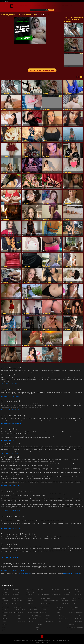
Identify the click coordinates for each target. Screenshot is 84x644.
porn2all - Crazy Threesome (34, 602)
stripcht (4, 622)
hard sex (33, 622)
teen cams (5, 618)
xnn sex (15, 603)
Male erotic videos (43, 588)
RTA (39, 639)
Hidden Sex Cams (30, 590)
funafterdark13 (74, 609)
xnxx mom (44, 609)
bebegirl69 (29, 591)
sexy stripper (79, 622)
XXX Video (18, 611)
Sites (27, 6)
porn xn (59, 613)
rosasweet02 (39, 626)
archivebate (19, 573)
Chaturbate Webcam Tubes (19, 597)
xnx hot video (57, 593)
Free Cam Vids (5, 609)
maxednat (4, 597)
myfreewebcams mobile (62, 606)
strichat (4, 628)
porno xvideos (29, 588)
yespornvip (79, 618)
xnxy (67, 591)
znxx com (56, 588)
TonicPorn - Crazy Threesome (77, 613)
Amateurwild (31, 599)
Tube (2, 1)
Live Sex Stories (69, 593)
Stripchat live (46, 6)
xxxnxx (38, 631)
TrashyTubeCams (6, 588)
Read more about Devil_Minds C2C (9, 384)
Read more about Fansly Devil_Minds (9, 558)
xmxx (4, 599)
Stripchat (70, 573)
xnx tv (55, 591)
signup (51, 10)
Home (17, 6)
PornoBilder (16, 599)
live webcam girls (6, 620)
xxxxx (19, 618)
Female (22, 6)
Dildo (9, 440)
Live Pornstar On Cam (31, 593)
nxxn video (79, 594)
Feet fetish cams (72, 629)
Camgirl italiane (72, 624)
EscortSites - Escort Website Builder (76, 628)
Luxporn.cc (79, 591)
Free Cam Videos (57, 594)
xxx (78, 590)
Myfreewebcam (69, 588)
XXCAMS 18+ (33, 618)
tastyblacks (17, 593)
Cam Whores (18, 606)
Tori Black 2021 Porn (46, 606)
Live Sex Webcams (6, 594)
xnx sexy (48, 618)
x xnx (72, 606)
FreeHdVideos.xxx (47, 599)
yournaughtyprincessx (64, 618)
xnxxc (48, 617)
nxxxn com (21, 620)
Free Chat (10, 485)
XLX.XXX (59, 611)
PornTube (79, 588)
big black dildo (46, 597)
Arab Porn (42, 590)
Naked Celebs (5, 593)
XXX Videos (79, 617)
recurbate (24, 573)
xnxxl (4, 629)
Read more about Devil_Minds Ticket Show (11, 528)
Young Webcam (65, 600)
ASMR (63, 597)
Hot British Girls (80, 620)
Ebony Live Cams (19, 608)
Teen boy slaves (75, 602)
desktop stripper (22, 622)
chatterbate (30, 600)
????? (4, 591)
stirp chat (38, 629)
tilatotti (43, 608)
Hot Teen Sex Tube (63, 617)
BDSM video (62, 615)
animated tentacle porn (7, 613)
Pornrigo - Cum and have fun (47, 611)
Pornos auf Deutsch (50, 620)
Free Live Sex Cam (6, 606)
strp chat (63, 599)
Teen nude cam (46, 602)
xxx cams (79, 615)
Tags (32, 6)
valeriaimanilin (18, 590)
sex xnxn (74, 600)
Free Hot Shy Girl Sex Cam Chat (66, 620)
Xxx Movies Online (65, 603)
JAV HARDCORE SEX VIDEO (36, 617)
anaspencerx (5, 590)
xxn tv (32, 620)
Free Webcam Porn (6, 603)
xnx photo (68, 590)
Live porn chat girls (75, 608)
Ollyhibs (20, 615)
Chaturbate (69, 6)
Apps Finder (5, 602)
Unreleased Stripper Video (78, 599)
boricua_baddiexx (6, 608)
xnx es (63, 602)
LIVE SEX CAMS (29, 594)
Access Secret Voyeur (75, 611)
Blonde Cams (39, 628)
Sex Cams (42, 593)
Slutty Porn (30, 603)
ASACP (42, 639)
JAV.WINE (67, 594)
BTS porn (59, 609)
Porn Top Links (39, 624)
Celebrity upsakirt (34, 615)
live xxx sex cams (6, 631)
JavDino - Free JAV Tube (21, 609)
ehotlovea (44, 613)
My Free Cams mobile (58, 6)
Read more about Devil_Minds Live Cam (64, 372)
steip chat (74, 603)
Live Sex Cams (5, 600)
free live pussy (33, 606)
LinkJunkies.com (18, 588)
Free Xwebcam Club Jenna (8, 617)
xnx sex (15, 602)
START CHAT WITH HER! (42, 70)
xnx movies (74, 597)
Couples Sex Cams (22, 617)
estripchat (5, 624)
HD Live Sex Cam (19, 613)
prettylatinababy (33, 611)
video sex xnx (18, 594)
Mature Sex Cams (50, 622)
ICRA (45, 639)
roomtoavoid (31, 597)
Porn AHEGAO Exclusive (44, 594)
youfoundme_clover (34, 613)
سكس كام (6, 1)
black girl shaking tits (18, 600)
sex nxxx (48, 615)
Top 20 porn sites (46, 603)
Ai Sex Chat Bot (6, 611)
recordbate (30, 573)
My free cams (77, 573)
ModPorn (4, 626)
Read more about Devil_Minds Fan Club (10, 410)
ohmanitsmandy (33, 608)
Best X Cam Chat (61, 608)
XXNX (41, 591)
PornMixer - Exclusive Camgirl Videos (50, 600)
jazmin (16, 591)
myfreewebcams (6, 615)
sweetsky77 (71, 626)
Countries (38, 6)
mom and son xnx (33, 609)
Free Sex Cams (80, 593)
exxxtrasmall (56, 590)
